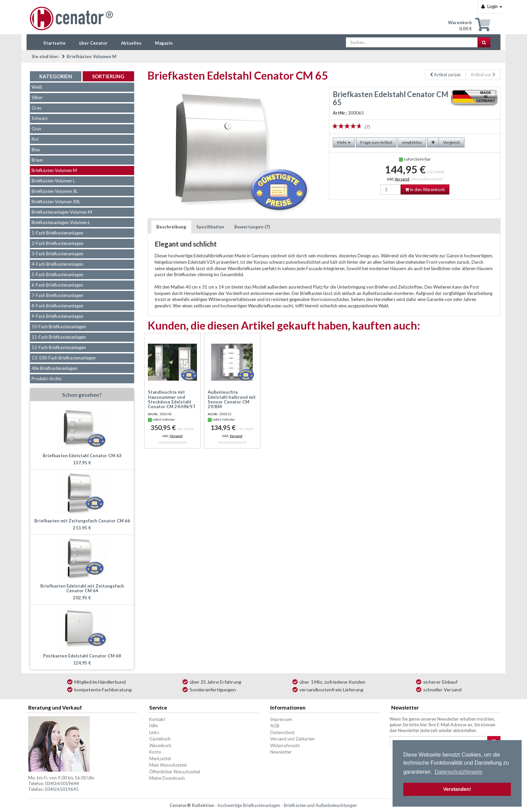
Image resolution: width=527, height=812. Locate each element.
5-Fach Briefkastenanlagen (57, 274)
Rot (35, 139)
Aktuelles (131, 43)
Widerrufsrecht (285, 745)
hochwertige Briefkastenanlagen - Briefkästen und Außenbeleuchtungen (287, 805)
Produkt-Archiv (47, 379)
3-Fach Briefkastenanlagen (57, 254)
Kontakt (157, 719)
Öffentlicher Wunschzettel (175, 772)
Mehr (344, 142)
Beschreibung (171, 227)
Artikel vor (483, 75)
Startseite (54, 43)
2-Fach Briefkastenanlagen (57, 243)
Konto (155, 752)
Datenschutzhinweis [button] (458, 772)
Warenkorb (160, 745)
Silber (37, 97)
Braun (37, 160)
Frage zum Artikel (376, 142)
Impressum (281, 719)
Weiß (37, 87)
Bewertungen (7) (252, 227)
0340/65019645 (62, 789)
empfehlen (412, 142)
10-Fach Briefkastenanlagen (59, 327)
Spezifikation (210, 227)
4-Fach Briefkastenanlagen (57, 264)
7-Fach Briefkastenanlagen (57, 295)
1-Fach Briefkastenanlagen (57, 233)
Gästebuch (160, 739)
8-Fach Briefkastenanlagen (57, 306)
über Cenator (93, 43)
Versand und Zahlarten (292, 739)
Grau (36, 108)
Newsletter (281, 752)
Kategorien (56, 76)
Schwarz (40, 118)
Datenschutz (282, 732)
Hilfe (154, 726)
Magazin (164, 43)
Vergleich (452, 142)
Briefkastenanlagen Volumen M (62, 212)
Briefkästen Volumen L (53, 181)
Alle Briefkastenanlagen (54, 368)
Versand (402, 179)
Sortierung (108, 76)
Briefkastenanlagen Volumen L (61, 222)
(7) (367, 127)
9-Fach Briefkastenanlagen (57, 316)
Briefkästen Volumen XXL (56, 202)
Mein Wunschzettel (168, 765)
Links (154, 732)
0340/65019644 (62, 783)
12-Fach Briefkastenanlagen (59, 347)
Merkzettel (160, 759)
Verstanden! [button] (457, 789)
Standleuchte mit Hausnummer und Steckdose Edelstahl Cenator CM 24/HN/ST (172, 399)
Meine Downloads (167, 778)
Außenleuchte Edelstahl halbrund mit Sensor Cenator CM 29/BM (232, 399)
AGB (275, 726)
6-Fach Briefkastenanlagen (57, 285)
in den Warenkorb (425, 189)
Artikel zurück (445, 75)
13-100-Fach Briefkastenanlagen (64, 358)
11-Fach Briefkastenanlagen (59, 337)
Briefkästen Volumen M (91, 56)
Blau (36, 149)
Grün (36, 129)
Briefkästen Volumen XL (55, 191)
